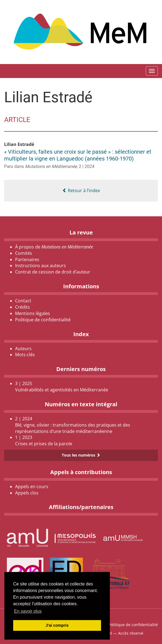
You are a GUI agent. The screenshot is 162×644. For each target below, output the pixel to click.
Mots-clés (25, 355)
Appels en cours (32, 487)
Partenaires (27, 259)
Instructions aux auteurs (40, 266)
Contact (23, 301)
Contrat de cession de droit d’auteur (53, 272)
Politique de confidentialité (43, 320)
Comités (24, 253)
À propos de (54, 247)
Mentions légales (33, 313)
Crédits (23, 307)
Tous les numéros (81, 455)
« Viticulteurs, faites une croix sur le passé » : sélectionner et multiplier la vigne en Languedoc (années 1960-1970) (78, 155)
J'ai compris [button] (57, 625)
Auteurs (23, 349)
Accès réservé (131, 633)
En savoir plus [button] (28, 611)
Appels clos (27, 493)
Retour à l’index (81, 190)
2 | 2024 (87, 166)
